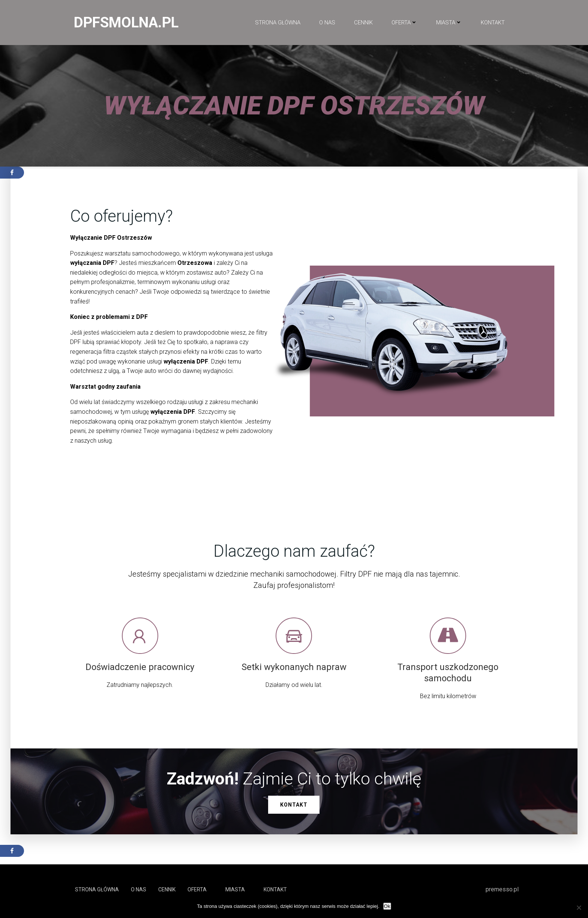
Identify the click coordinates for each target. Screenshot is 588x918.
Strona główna (277, 23)
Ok (387, 906)
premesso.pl (502, 893)
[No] (579, 907)
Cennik (363, 23)
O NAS (327, 23)
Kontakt (492, 23)
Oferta (404, 23)
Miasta (449, 23)
